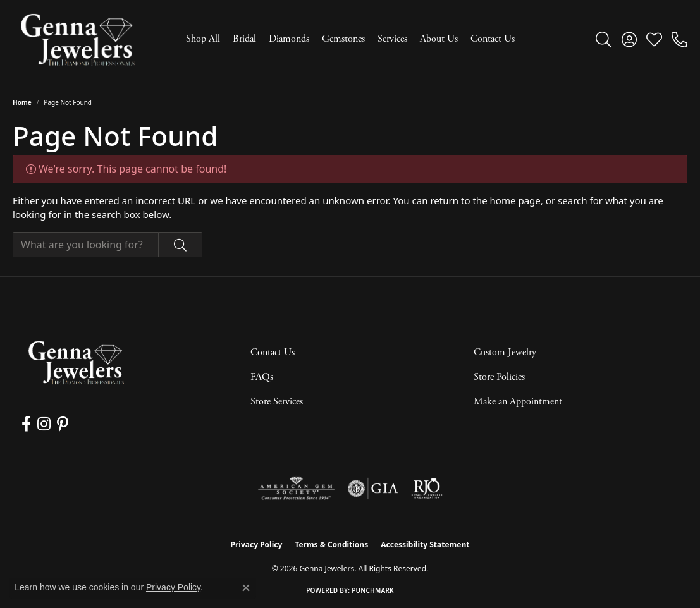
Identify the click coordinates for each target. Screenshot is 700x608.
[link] (679, 39)
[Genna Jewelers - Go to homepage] (76, 362)
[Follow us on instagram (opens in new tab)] (44, 424)
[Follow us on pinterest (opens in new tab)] (63, 424)
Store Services (277, 402)
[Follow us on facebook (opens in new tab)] (26, 424)
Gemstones (343, 39)
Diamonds (289, 39)
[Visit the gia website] (373, 489)
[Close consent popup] (246, 588)
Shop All (203, 39)
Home (22, 102)
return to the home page (485, 200)
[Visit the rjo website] (427, 489)
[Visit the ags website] (296, 489)
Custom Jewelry (505, 352)
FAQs (262, 377)
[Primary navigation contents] (350, 40)
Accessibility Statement (425, 544)
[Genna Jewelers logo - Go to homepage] (77, 40)
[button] (604, 39)
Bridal (244, 39)
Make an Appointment (518, 402)
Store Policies (499, 377)
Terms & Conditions (331, 544)
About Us (439, 39)
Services (392, 39)
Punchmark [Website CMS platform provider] (373, 590)
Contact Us (493, 39)
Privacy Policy (257, 544)
